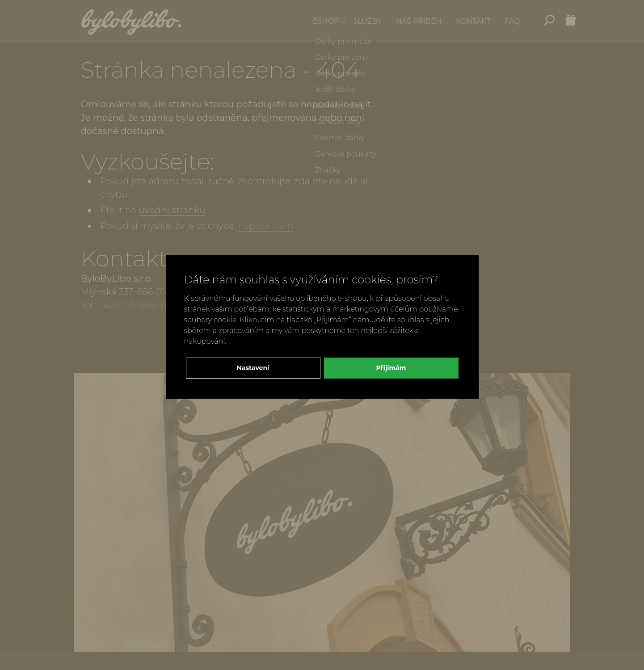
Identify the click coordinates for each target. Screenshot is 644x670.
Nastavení (253, 368)
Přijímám (391, 368)
